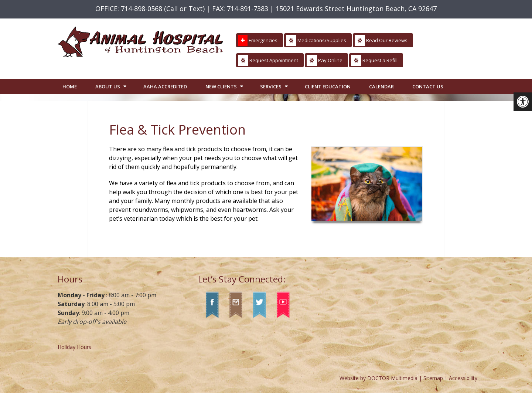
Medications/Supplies (316, 40)
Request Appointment (268, 60)
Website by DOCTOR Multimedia (378, 378)
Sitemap (433, 378)
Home (70, 87)
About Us (108, 87)
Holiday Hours (74, 347)
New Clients (221, 87)
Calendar (381, 87)
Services (271, 87)
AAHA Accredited (165, 87)
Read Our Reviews (381, 40)
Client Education (328, 87)
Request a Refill (374, 60)
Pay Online (325, 60)
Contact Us (428, 87)
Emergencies (258, 40)
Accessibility (463, 378)
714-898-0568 (141, 9)
